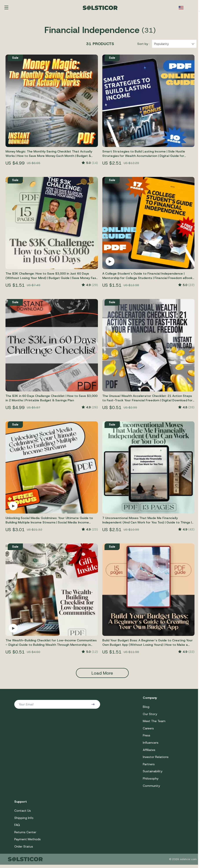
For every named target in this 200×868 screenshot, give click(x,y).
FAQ (17, 828)
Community (151, 788)
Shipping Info (24, 821)
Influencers (151, 745)
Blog (146, 708)
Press (147, 738)
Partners (149, 767)
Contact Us (23, 813)
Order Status (24, 850)
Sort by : (143, 46)
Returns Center (25, 835)
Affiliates (149, 752)
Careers (148, 730)
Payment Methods (28, 842)
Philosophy (151, 781)
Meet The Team (154, 723)
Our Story (150, 716)
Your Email (26, 706)
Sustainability (153, 774)
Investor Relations (156, 759)
